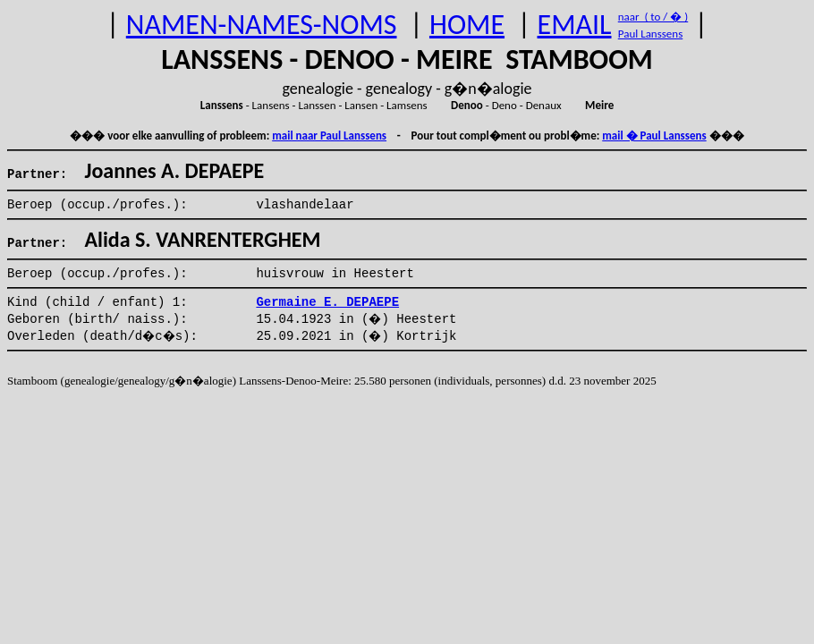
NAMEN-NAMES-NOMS (262, 25)
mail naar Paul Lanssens (329, 136)
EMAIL (575, 25)
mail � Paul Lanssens (654, 136)
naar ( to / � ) (653, 17)
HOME (467, 25)
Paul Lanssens (651, 34)
